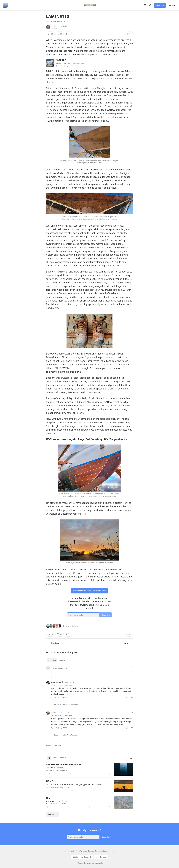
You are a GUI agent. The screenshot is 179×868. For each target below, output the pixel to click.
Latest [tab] (55, 758)
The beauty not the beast (57, 801)
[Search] (145, 5)
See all (52, 814)
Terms (98, 851)
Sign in (172, 5)
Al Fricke (55, 712)
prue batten (56, 682)
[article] (90, 769)
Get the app (101, 857)
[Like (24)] (50, 34)
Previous (53, 643)
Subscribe (160, 5)
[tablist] (56, 660)
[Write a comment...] (92, 672)
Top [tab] (49, 758)
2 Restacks (74, 626)
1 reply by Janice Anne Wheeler (66, 704)
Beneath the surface (55, 768)
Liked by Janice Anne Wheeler (62, 685)
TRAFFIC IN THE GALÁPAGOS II (64, 765)
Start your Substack (82, 857)
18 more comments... (54, 746)
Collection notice (108, 851)
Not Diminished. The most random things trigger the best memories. (75, 784)
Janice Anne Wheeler (59, 26)
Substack (78, 863)
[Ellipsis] (132, 682)
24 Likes (66, 626)
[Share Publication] (150, 5)
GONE (49, 781)
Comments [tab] (52, 660)
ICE (48, 798)
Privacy (91, 851)
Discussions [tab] (64, 758)
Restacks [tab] (61, 660)
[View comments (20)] (59, 34)
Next (127, 643)
